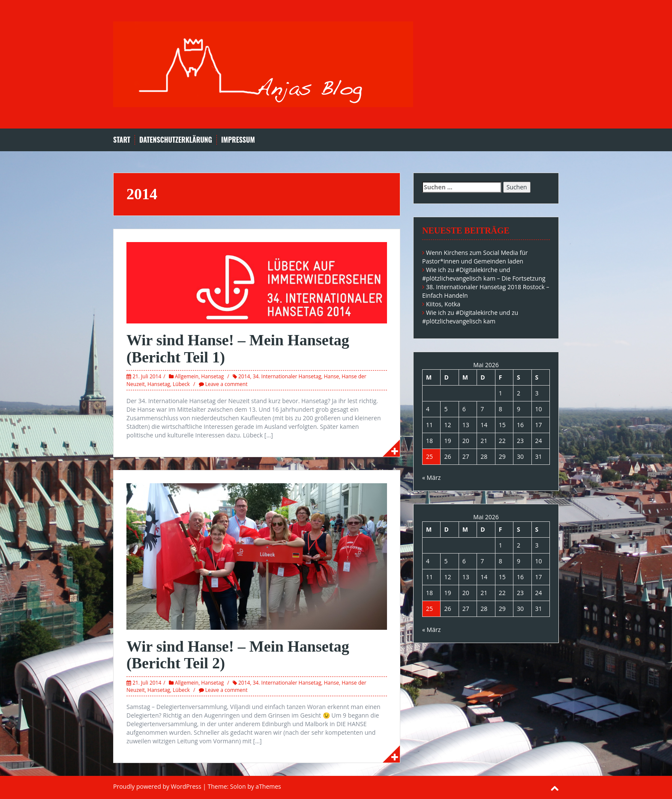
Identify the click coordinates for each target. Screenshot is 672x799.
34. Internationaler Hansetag (287, 376)
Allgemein (187, 376)
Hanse (331, 376)
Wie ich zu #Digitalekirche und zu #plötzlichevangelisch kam (470, 317)
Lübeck (181, 384)
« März (431, 477)
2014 (244, 376)
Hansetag (212, 376)
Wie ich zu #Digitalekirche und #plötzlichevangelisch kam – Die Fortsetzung (484, 274)
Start (122, 140)
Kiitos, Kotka (443, 304)
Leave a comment (226, 384)
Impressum (238, 140)
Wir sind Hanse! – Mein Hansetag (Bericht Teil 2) (238, 655)
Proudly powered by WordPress (157, 786)
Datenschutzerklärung (176, 140)
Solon (238, 786)
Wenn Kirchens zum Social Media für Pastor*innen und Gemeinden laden (475, 257)
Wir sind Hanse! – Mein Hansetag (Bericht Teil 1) (238, 349)
